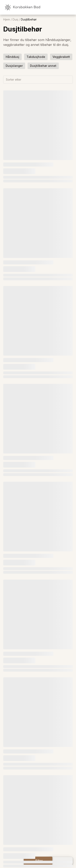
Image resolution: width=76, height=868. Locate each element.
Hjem (7, 19)
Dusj (15, 19)
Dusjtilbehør (29, 19)
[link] (55, 7)
